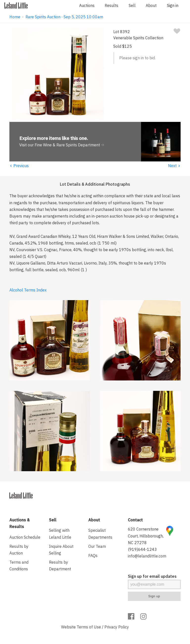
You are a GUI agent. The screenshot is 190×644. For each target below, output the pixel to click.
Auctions (87, 5)
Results (111, 5)
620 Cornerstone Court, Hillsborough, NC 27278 (146, 536)
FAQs (93, 555)
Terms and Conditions (19, 566)
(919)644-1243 (142, 549)
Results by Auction (19, 550)
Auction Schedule (25, 537)
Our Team (97, 546)
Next (174, 166)
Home (15, 17)
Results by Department (60, 566)
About (151, 5)
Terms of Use (89, 627)
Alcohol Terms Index (28, 290)
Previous (19, 166)
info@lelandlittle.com (147, 556)
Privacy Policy (117, 627)
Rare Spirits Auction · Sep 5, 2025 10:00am (64, 17)
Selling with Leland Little (60, 534)
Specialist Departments (100, 534)
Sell (132, 5)
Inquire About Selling (61, 550)
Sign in (173, 5)
